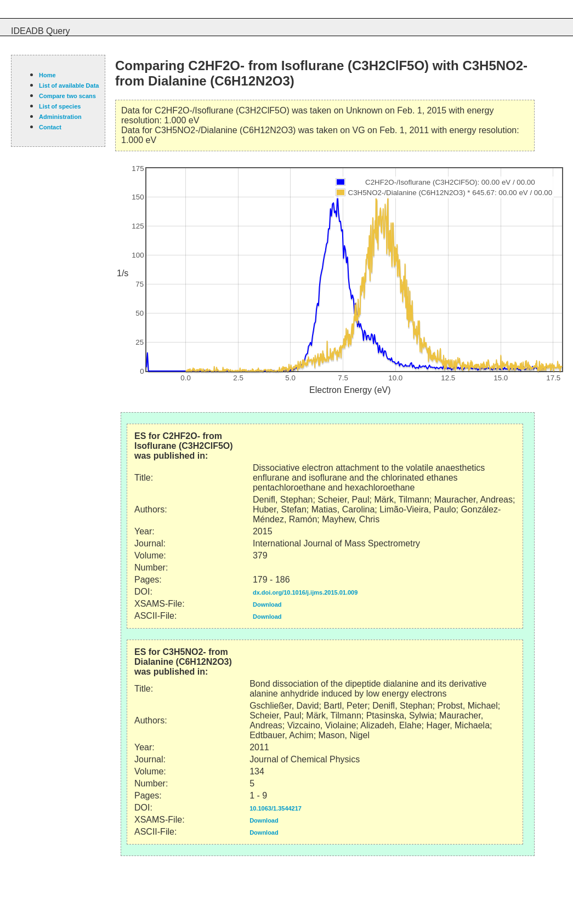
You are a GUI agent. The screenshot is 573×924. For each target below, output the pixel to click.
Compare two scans (67, 96)
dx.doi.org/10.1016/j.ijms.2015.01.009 (305, 592)
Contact (50, 127)
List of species (60, 106)
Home (47, 75)
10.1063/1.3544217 (276, 808)
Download (267, 604)
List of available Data (69, 85)
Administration (60, 117)
